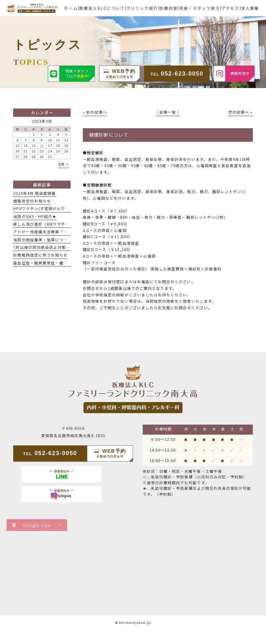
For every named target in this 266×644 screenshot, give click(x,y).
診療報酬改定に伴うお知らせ (40, 255)
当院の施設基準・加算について (42, 240)
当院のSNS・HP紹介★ (35, 216)
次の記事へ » (240, 112)
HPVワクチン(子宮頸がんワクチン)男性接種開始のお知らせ (69, 208)
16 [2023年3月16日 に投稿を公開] (42, 146)
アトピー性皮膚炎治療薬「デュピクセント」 (55, 232)
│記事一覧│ (168, 112)
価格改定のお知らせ (32, 201)
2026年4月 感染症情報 (34, 193)
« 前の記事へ (95, 112)
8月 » (64, 164)
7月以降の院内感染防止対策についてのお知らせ (58, 247)
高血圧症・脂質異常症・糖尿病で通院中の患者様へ (61, 263)
